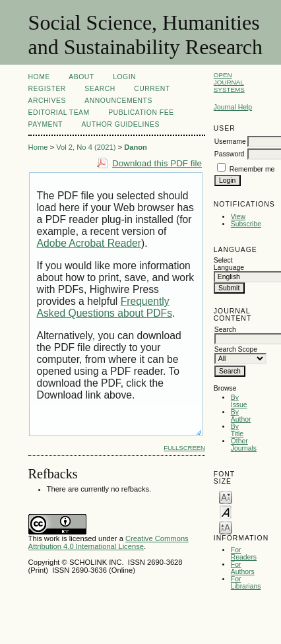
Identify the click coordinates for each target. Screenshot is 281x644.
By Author (241, 416)
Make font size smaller (226, 497)
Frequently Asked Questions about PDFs (105, 307)
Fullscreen (184, 448)
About (81, 77)
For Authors (243, 568)
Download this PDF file (157, 163)
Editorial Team (59, 113)
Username (230, 142)
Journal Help (233, 107)
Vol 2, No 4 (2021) (86, 147)
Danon (136, 147)
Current (152, 89)
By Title (237, 430)
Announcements (118, 101)
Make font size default (226, 512)
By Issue (239, 401)
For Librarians (246, 583)
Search (100, 89)
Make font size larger (226, 527)
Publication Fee (141, 113)
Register (47, 89)
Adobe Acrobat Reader (89, 243)
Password (230, 154)
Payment (46, 124)
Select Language (229, 264)
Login (124, 77)
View (238, 217)
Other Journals (244, 445)
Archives (47, 101)
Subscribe (246, 224)
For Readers (244, 554)
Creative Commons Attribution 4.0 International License (109, 542)
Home (39, 77)
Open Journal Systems (229, 82)
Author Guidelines (120, 124)
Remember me (252, 169)
